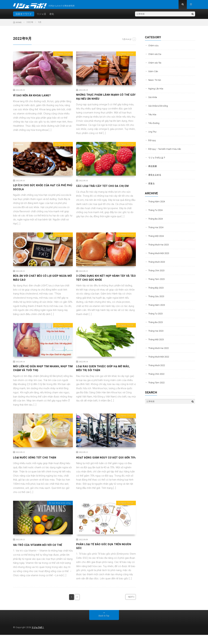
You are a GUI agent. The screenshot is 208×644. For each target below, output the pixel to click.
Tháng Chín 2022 (157, 377)
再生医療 (153, 169)
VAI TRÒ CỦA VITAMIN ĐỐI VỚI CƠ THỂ (41, 552)
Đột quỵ (152, 143)
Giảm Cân (153, 74)
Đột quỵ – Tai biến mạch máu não (166, 152)
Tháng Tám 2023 (157, 282)
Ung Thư (153, 134)
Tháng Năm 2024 (157, 204)
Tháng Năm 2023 (157, 308)
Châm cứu (154, 48)
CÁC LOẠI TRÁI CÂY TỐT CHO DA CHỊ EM (105, 190)
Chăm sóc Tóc (156, 65)
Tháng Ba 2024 (156, 221)
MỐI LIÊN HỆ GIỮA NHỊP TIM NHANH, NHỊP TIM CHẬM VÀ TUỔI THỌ (40, 375)
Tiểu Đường (154, 126)
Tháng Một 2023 (157, 342)
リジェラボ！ (38, 636)
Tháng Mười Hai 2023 (159, 247)
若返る (152, 186)
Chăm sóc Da (155, 57)
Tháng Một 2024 (157, 239)
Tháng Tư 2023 (156, 316)
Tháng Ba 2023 (156, 325)
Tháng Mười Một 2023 (160, 256)
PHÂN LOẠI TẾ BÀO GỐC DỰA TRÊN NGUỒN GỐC (101, 555)
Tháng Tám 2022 (157, 385)
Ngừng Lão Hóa (156, 91)
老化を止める (155, 177)
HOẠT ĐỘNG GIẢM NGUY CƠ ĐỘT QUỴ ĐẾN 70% (104, 467)
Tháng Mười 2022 (157, 368)
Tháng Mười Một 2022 (160, 359)
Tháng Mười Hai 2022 (159, 351)
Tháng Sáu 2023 (157, 299)
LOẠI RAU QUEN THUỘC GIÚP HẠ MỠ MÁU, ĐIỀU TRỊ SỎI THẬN (102, 375)
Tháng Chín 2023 (157, 273)
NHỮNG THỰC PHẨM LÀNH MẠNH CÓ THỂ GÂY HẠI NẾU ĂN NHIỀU (103, 100)
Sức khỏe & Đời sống (60, 511)
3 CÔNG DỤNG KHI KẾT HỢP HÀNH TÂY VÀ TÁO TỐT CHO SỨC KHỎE (104, 284)
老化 (52, 17)
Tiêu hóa (153, 117)
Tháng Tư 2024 (156, 213)
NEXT (127, 606)
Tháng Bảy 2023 (157, 290)
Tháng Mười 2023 (157, 264)
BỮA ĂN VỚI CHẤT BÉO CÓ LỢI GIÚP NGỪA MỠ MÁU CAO (39, 284)
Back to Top (104, 625)
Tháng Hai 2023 (157, 333)
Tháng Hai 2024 (157, 230)
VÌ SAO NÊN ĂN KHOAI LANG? (35, 98)
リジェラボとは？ (158, 160)
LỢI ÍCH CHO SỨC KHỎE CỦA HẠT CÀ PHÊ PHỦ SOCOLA (43, 192)
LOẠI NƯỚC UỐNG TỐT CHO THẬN (38, 465)
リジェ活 (41, 17)
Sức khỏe (153, 100)
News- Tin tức (63, 57)
